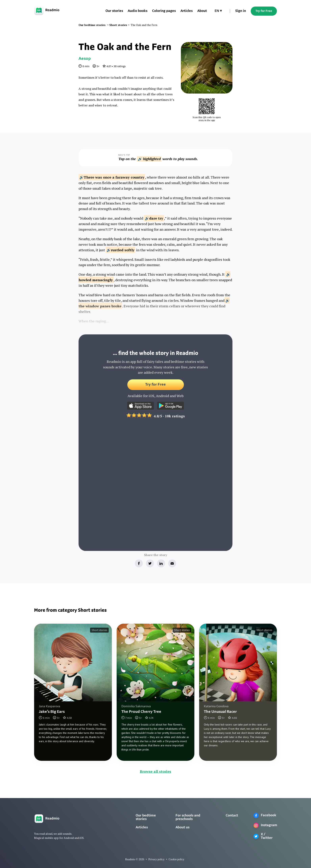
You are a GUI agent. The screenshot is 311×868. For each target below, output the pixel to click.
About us (182, 827)
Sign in (241, 11)
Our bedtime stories (146, 817)
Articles (187, 11)
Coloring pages (164, 11)
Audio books (138, 11)
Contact (232, 816)
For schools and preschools (188, 817)
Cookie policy (176, 859)
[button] (218, 11)
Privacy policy (156, 859)
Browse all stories (155, 771)
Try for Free (264, 11)
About (202, 11)
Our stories (114, 11)
